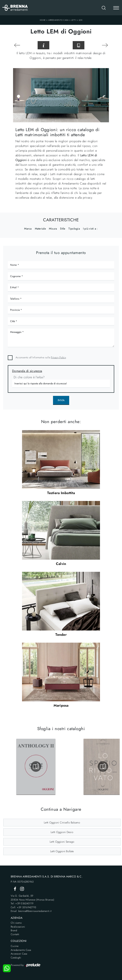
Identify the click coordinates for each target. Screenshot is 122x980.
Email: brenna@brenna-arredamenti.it (31, 911)
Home (43, 20)
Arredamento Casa (58, 20)
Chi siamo (16, 923)
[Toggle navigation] (116, 8)
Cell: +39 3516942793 (23, 907)
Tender (61, 635)
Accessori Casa (19, 954)
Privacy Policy (58, 357)
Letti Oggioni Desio (62, 832)
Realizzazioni (18, 927)
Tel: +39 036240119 (22, 903)
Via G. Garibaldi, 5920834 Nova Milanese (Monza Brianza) (32, 898)
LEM (81, 20)
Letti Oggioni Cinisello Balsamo (62, 822)
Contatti (15, 934)
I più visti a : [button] (90, 229)
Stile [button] (63, 229)
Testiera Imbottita (61, 493)
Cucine (15, 946)
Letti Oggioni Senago (62, 842)
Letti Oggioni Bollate (62, 851)
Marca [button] (28, 229)
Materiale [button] (40, 229)
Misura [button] (53, 229)
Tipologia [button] (74, 229)
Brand (14, 930)
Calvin (61, 564)
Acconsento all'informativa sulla (41, 357)
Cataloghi (16, 958)
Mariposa (61, 705)
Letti (74, 20)
